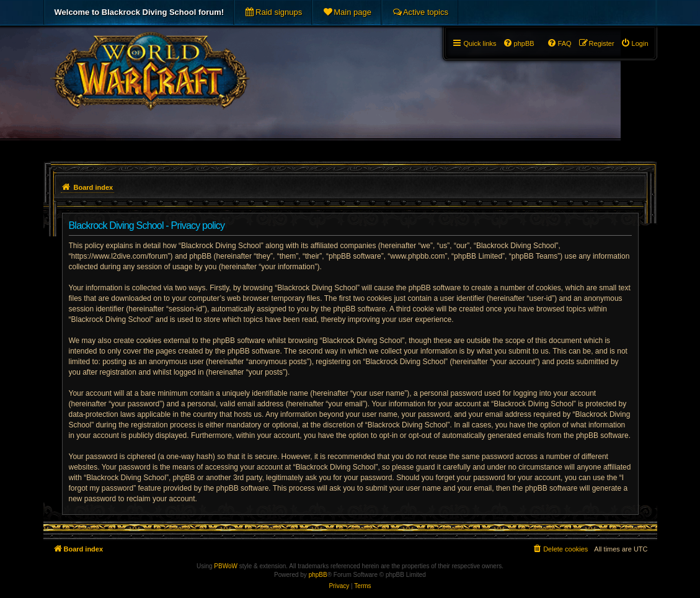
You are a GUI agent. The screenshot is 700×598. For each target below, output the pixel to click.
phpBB (318, 575)
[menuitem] (273, 12)
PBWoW (226, 566)
